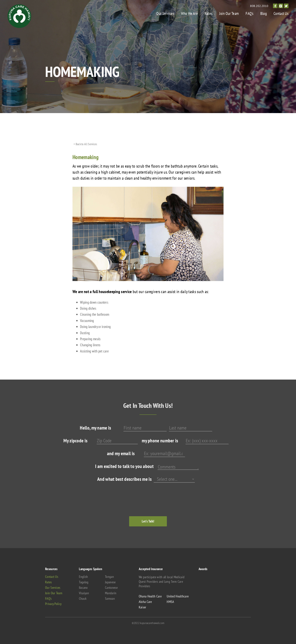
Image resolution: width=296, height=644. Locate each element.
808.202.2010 (259, 6)
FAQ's (250, 13)
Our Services (165, 13)
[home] (19, 16)
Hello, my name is (95, 428)
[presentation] (141, 496)
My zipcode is (75, 441)
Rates (209, 13)
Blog (264, 13)
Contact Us (281, 13)
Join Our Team (229, 13)
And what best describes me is (124, 479)
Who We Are (189, 13)
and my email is (121, 453)
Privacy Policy (53, 604)
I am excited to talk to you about (124, 466)
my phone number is (160, 441)
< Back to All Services (85, 144)
